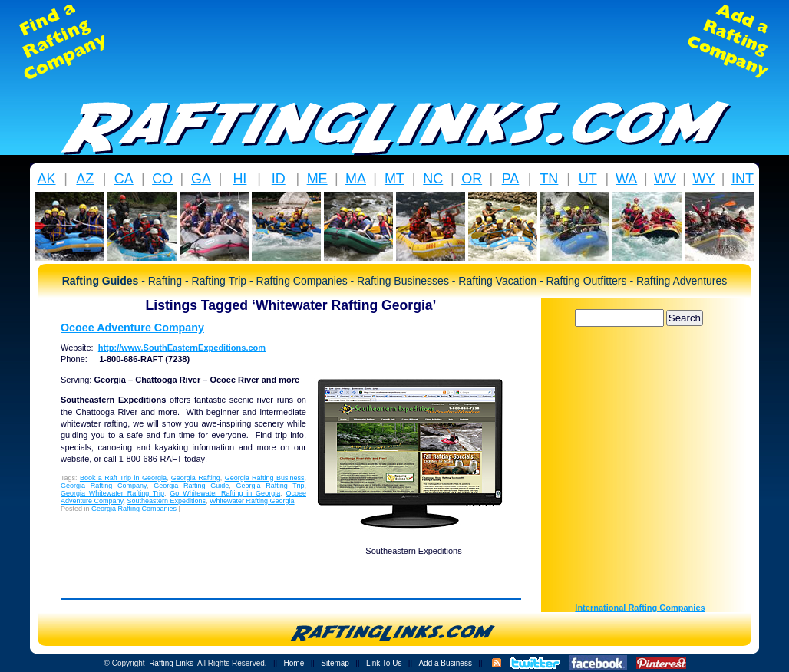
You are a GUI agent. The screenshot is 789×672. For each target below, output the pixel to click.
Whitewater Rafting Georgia (252, 501)
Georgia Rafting (196, 478)
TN (549, 179)
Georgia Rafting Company (104, 486)
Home (294, 663)
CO (162, 179)
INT (743, 179)
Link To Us (384, 663)
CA (124, 179)
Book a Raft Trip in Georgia (123, 478)
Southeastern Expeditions (166, 501)
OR (472, 179)
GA (201, 179)
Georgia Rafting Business (265, 478)
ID (279, 179)
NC (433, 179)
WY (703, 179)
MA (356, 179)
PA (511, 179)
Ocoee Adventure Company (132, 328)
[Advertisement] (394, 41)
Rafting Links (171, 663)
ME (317, 179)
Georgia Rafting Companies (134, 509)
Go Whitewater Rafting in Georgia (225, 493)
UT (588, 179)
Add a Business (445, 663)
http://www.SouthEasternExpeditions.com (182, 348)
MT (394, 179)
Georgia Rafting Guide (191, 486)
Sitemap (335, 663)
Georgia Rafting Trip (270, 486)
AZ (85, 179)
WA (626, 179)
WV (665, 179)
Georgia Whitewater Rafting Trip (112, 493)
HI (239, 179)
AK (46, 179)
